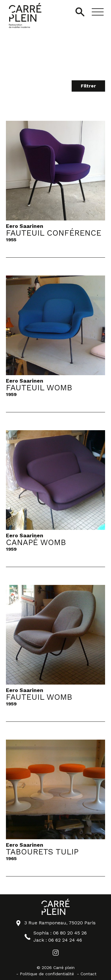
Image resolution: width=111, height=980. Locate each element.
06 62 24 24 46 (65, 940)
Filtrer (88, 86)
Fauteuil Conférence (54, 233)
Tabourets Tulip (42, 852)
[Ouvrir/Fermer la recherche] (80, 12)
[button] (98, 12)
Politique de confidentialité (47, 974)
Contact (89, 974)
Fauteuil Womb (39, 388)
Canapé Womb (36, 543)
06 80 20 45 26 (70, 933)
